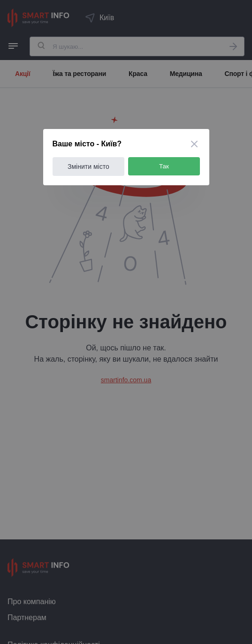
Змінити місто (88, 167)
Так (164, 166)
